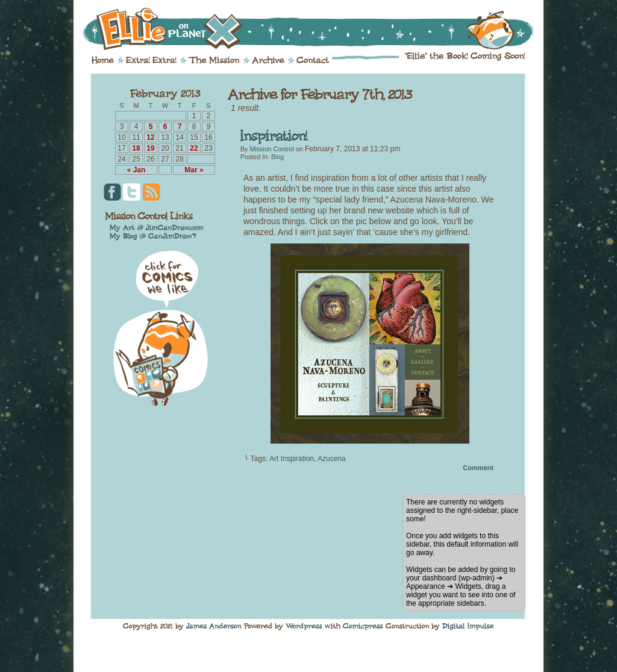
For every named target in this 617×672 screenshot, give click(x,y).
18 (136, 148)
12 (150, 137)
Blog (277, 157)
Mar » (194, 170)
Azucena (332, 459)
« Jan (136, 170)
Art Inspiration (292, 459)
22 (194, 148)
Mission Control (271, 149)
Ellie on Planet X (316, 29)
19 (150, 148)
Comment (478, 468)
